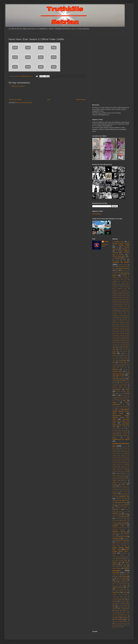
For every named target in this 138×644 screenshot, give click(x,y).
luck (116, 473)
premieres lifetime (117, 522)
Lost (128, 471)
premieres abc (124, 497)
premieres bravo (117, 504)
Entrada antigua (81, 100)
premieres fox (117, 513)
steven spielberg (120, 589)
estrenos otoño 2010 (122, 384)
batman (114, 268)
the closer (123, 600)
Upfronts (127, 609)
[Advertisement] (47, 93)
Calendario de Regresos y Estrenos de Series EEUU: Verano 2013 (121, 335)
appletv (114, 267)
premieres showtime (119, 531)
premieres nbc (121, 524)
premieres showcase (119, 530)
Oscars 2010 (116, 491)
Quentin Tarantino (118, 555)
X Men (128, 625)
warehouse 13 (126, 621)
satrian (106, 242)
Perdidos (115, 493)
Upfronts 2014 (126, 618)
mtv (126, 480)
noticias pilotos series (119, 488)
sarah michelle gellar (121, 560)
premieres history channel (121, 519)
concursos (115, 361)
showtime (124, 576)
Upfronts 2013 (116, 618)
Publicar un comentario (18, 86)
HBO (125, 401)
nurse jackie (125, 490)
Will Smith (115, 625)
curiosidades (123, 361)
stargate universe (118, 587)
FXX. (122, 395)
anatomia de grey (123, 265)
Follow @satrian (97, 214)
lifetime (114, 448)
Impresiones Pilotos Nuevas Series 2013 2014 (121, 412)
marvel (126, 475)
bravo (117, 274)
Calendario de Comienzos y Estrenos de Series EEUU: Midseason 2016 (121, 287)
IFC (118, 410)
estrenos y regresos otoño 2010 (120, 388)
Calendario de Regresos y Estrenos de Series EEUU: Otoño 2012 (121, 328)
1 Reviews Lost (118, 242)
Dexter (120, 366)
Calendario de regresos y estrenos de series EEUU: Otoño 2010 (121, 321)
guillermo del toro (121, 397)
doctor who (123, 368)
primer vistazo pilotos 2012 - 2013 (121, 551)
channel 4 (124, 353)
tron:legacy (125, 607)
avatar (120, 267)
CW (114, 362)
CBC (126, 351)
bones (124, 272)
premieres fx (123, 515)
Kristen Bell (116, 436)
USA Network (119, 619)
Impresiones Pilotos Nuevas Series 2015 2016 (121, 421)
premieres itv (125, 520)
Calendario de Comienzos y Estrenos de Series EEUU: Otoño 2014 (121, 292)
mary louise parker (117, 477)
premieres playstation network (120, 528)
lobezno (122, 471)
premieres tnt (116, 538)
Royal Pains (121, 559)
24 (117, 247)
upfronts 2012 (123, 616)
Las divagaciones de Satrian (121, 438)
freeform (118, 392)
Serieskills (116, 573)
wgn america (117, 623)
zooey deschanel (118, 627)
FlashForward (116, 390)
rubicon (128, 559)
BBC (117, 270)
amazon (117, 260)
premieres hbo (125, 517)
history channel (116, 406)
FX (117, 395)
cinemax (126, 355)
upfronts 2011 (119, 610)
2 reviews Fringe (123, 245)
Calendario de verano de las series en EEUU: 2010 (121, 339)
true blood (115, 609)
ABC (119, 258)
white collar (125, 623)
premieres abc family (122, 499)
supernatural (116, 592)
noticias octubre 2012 (124, 486)
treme (119, 607)
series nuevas (117, 568)
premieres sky (116, 533)
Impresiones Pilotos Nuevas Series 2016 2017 (121, 425)
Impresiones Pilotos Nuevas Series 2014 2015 (121, 417)
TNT (114, 607)
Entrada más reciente (15, 100)
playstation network (117, 495)
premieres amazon (117, 501)
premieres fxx (116, 517)
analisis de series (121, 262)
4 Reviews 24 (125, 249)
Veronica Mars (116, 621)
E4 (124, 370)
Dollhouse (115, 370)
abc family (127, 258)
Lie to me (125, 446)
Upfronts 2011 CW (117, 614)
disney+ (114, 368)
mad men (126, 473)
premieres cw (117, 510)
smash (118, 578)
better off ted (125, 270)
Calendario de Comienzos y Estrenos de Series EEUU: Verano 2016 (121, 303)
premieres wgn (120, 542)
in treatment (124, 427)
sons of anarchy (121, 580)
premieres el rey (123, 511)
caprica (114, 351)
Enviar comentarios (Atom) (24, 103)
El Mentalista (122, 377)
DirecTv (126, 366)
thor (127, 605)
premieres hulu (116, 520)
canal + (118, 346)
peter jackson (124, 493)
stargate (124, 585)
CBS (114, 353)
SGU (126, 573)
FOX (128, 390)
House (114, 408)
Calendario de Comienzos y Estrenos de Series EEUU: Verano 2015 (121, 299)
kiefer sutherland (123, 434)
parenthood (125, 491)
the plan (119, 603)
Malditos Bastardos (117, 475)
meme (125, 477)
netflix (114, 486)
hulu (114, 410)
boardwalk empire (117, 272)
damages (121, 362)
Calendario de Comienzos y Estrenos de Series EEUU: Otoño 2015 (121, 296)
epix (116, 382)
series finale (122, 566)
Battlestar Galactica (124, 268)
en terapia (127, 381)
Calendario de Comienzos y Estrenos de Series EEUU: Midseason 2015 (121, 283)
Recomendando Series (118, 557)
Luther (120, 473)
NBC (123, 484)
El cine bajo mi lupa (121, 374)
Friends (120, 393)
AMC (125, 260)
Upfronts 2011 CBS (123, 612)
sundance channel (123, 591)
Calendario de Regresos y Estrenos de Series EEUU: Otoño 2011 (121, 324)
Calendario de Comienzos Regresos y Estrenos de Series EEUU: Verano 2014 (121, 278)
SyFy (125, 592)
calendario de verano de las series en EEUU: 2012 (121, 344)
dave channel (120, 364)
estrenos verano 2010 (119, 386)
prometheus (124, 553)
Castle (121, 351)
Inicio (49, 100)
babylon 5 (126, 267)
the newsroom (123, 602)
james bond (121, 430)
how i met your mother (123, 408)
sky (113, 578)
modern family (117, 480)
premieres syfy (122, 537)
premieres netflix (118, 526)
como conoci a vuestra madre (120, 359)
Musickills (115, 484)
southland (115, 582)
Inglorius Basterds (117, 428)
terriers (114, 598)
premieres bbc (122, 502)
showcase (117, 576)
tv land (122, 609)
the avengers (121, 598)
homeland (125, 406)
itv (125, 428)
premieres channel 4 (124, 506)
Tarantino (115, 594)
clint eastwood (116, 357)
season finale (117, 562)
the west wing (121, 605)
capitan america (123, 350)
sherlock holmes (126, 575)
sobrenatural (126, 578)
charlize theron (117, 355)
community (125, 357)
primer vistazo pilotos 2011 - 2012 (121, 548)
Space (121, 582)
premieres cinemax (121, 508)
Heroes (115, 403)
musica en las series (120, 482)
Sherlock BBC (116, 575)
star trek (126, 584)
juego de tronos (123, 432)
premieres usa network (123, 540)
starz (128, 587)
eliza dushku (119, 381)
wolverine (122, 625)
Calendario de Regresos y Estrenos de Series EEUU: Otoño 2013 (121, 332)
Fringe (127, 393)
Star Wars (115, 585)
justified (115, 434)
